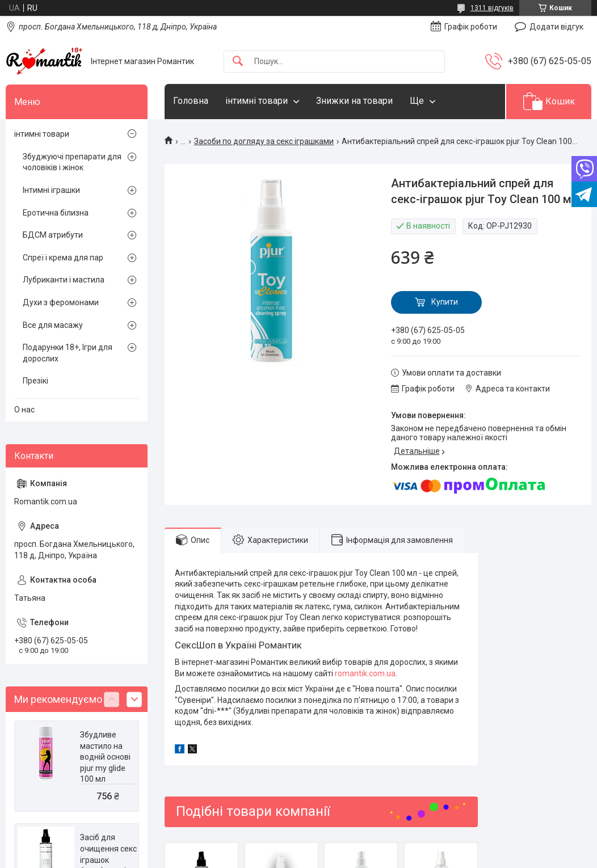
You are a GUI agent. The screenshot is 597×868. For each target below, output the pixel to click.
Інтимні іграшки (51, 190)
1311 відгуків (492, 8)
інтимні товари (257, 101)
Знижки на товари (354, 101)
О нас (24, 410)
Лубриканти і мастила (64, 280)
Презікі (35, 381)
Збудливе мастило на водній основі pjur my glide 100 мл (105, 757)
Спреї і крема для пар (63, 258)
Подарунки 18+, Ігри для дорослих (68, 353)
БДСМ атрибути (53, 235)
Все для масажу (53, 325)
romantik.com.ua (365, 673)
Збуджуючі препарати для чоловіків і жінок (72, 162)
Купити (445, 302)
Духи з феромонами (61, 302)
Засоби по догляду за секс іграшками (264, 141)
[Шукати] (238, 62)
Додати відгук (556, 27)
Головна (191, 101)
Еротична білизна (56, 213)
